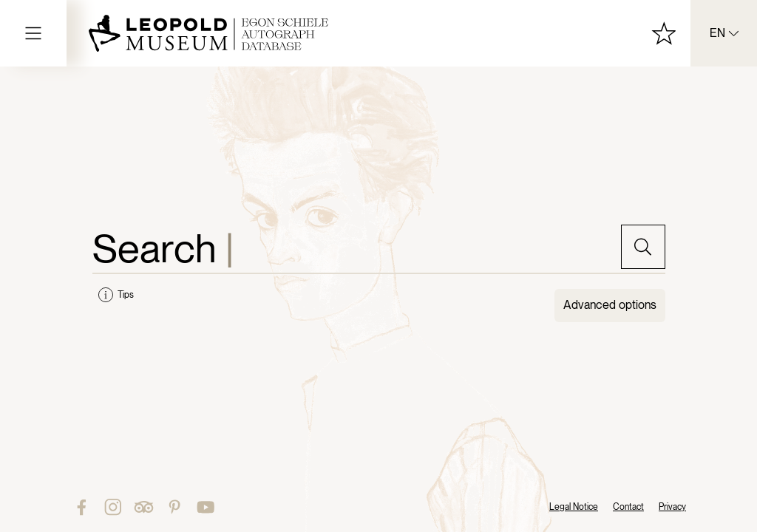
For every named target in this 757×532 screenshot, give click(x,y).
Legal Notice (574, 507)
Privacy (672, 507)
